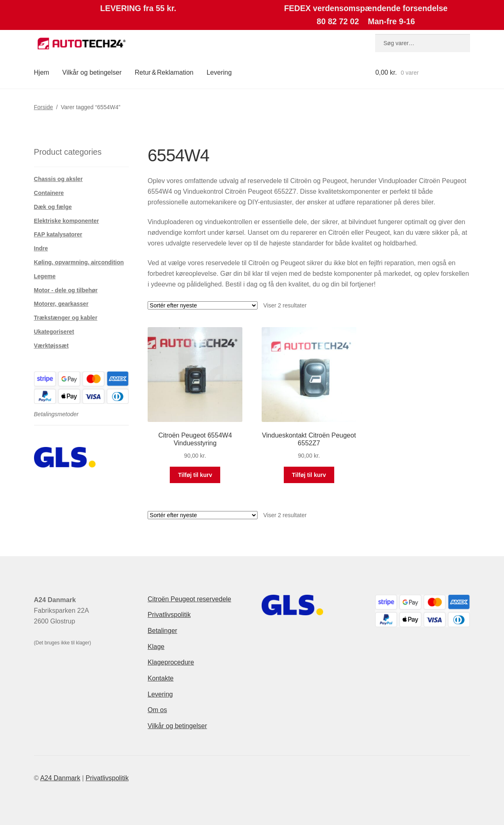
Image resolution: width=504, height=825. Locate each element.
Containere (49, 193)
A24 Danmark (60, 778)
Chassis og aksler (58, 179)
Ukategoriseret (54, 332)
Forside (44, 107)
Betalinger (162, 631)
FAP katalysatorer (58, 234)
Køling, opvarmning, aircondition (79, 262)
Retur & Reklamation (164, 72)
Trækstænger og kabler (66, 318)
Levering (219, 72)
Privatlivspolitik (169, 615)
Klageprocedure (171, 662)
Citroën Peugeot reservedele (189, 599)
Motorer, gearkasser (61, 304)
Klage (156, 647)
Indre (41, 248)
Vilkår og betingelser (92, 72)
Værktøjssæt (51, 346)
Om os (157, 710)
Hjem (42, 72)
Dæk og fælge (53, 207)
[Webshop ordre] (203, 305)
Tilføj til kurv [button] (195, 475)
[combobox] (423, 43)
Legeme (45, 276)
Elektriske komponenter (67, 221)
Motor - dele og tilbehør (66, 290)
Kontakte (161, 678)
